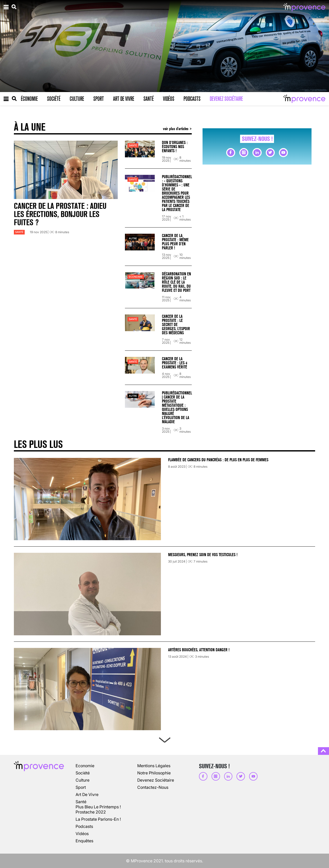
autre (133, 238)
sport (81, 787)
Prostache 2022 (91, 812)
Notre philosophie (154, 773)
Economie (136, 277)
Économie (29, 99)
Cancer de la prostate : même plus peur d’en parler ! (175, 242)
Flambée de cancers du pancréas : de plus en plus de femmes (218, 460)
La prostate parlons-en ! (98, 819)
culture (83, 780)
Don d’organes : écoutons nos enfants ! (175, 147)
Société (54, 99)
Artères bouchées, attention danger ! (199, 650)
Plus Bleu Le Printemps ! (98, 807)
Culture (77, 99)
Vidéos (169, 99)
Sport (99, 99)
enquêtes (84, 841)
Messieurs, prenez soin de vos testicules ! (203, 555)
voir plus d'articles (176, 129)
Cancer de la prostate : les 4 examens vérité (175, 363)
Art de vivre (124, 99)
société (83, 773)
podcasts (84, 826)
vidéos (82, 834)
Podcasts (192, 99)
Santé (149, 99)
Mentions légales (154, 766)
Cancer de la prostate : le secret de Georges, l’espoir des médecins (176, 325)
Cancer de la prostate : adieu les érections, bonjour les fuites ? (60, 214)
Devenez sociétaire (226, 99)
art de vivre (87, 794)
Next (164, 739)
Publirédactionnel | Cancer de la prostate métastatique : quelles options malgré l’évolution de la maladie (177, 407)
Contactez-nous (153, 787)
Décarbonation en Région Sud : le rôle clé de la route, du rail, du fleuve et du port (176, 282)
